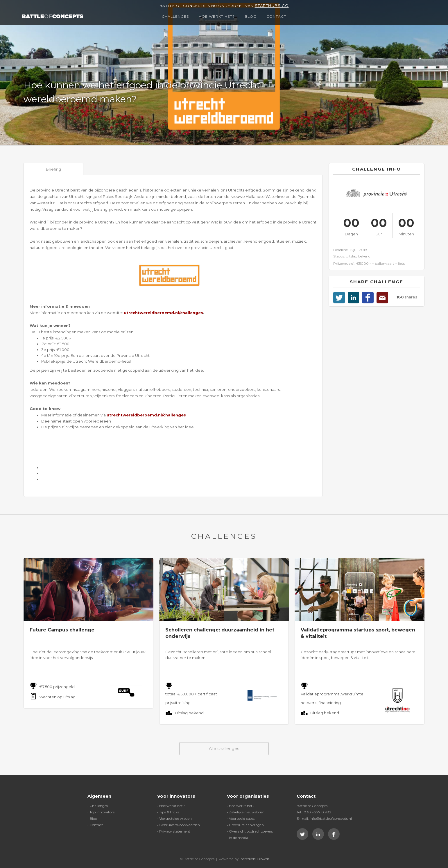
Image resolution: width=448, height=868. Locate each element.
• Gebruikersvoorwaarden (179, 825)
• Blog (92, 818)
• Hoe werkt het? (171, 806)
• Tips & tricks (168, 812)
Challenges (175, 16)
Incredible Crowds (255, 859)
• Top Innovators (101, 812)
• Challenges (98, 806)
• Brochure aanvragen (245, 825)
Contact (276, 16)
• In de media (238, 838)
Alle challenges (224, 749)
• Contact (95, 825)
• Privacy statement (174, 831)
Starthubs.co (272, 6)
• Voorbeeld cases (241, 818)
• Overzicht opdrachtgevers (250, 831)
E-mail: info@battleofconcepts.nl (324, 818)
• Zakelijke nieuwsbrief (245, 812)
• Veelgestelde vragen (174, 818)
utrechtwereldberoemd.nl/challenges (163, 313)
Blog (251, 16)
